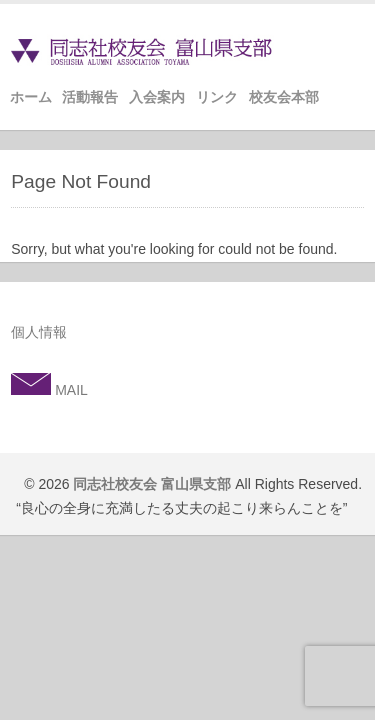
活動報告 (90, 97)
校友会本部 (284, 97)
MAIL (69, 390)
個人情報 (39, 332)
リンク (217, 97)
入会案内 (157, 97)
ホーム (31, 97)
